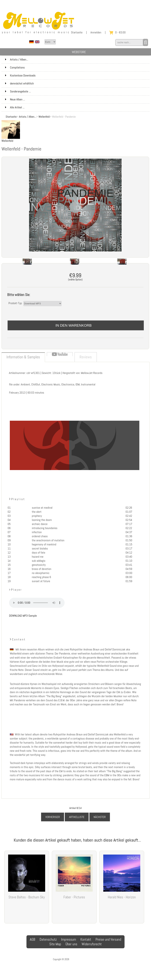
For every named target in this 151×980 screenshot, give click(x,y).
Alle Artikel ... (15, 107)
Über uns (71, 944)
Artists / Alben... (27, 117)
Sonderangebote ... (18, 91)
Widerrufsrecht (92, 944)
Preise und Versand (108, 939)
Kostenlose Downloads (77, 76)
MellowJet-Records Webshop (84, 959)
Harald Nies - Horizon (122, 897)
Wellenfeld (44, 117)
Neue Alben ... (15, 99)
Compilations (77, 68)
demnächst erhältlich (77, 84)
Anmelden (96, 32)
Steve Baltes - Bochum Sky (27, 897)
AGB (32, 939)
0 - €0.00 (117, 32)
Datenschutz (48, 939)
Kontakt (86, 939)
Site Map (55, 944)
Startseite (77, 32)
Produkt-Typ (15, 303)
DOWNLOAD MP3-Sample (23, 616)
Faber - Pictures (74, 897)
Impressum (69, 939)
